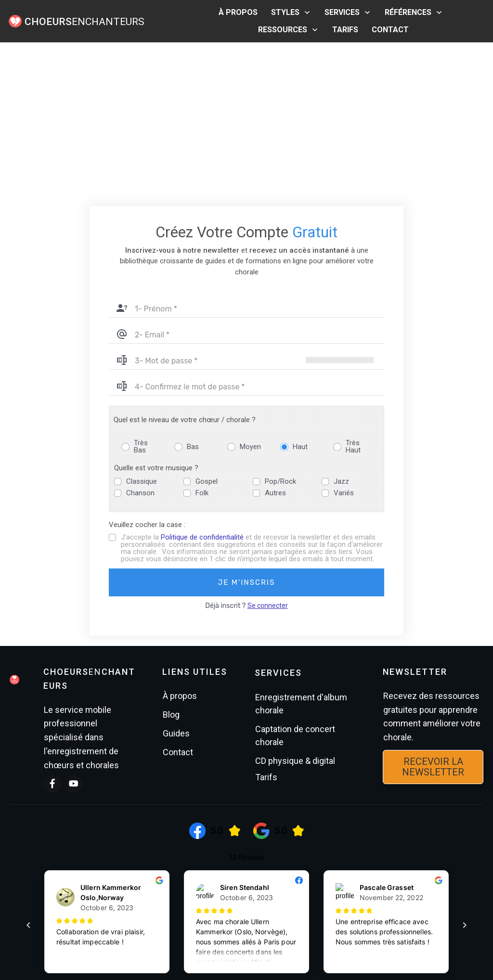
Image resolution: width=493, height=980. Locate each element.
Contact (178, 598)
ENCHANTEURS (84, 22)
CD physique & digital (295, 607)
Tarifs (266, 623)
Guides (176, 579)
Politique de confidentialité (202, 384)
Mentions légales (261, 932)
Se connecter (268, 452)
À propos (180, 542)
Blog (171, 561)
